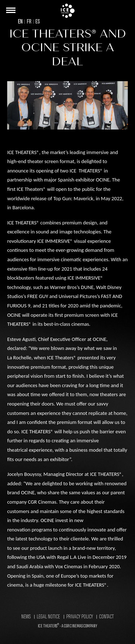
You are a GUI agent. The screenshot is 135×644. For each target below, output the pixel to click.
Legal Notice (48, 617)
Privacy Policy (80, 617)
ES (38, 22)
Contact (106, 617)
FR (29, 22)
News (26, 617)
